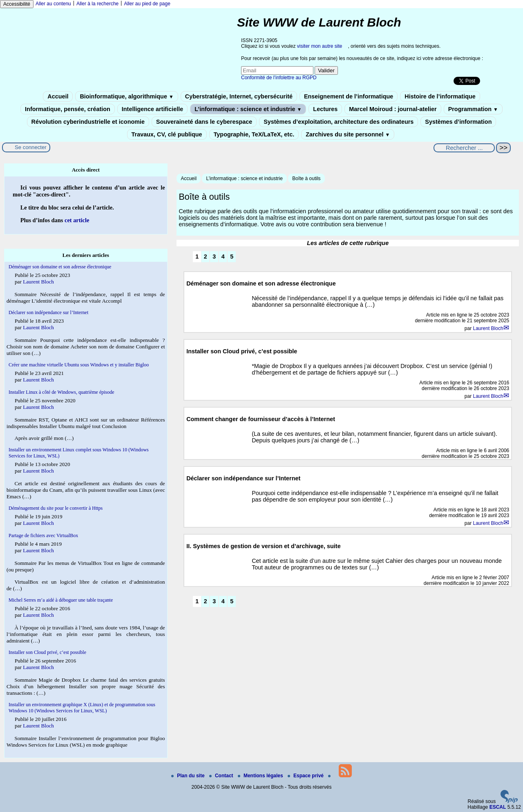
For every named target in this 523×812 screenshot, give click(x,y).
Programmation (473, 109)
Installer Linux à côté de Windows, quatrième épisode (61, 392)
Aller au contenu (53, 4)
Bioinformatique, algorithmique (126, 96)
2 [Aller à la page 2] (206, 257)
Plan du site (189, 776)
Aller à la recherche (97, 4)
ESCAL (498, 807)
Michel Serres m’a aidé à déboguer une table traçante (61, 600)
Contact (222, 776)
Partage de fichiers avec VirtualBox (43, 535)
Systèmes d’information (458, 122)
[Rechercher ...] (464, 148)
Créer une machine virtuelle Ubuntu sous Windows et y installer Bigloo (79, 365)
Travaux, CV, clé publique (167, 134)
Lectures (325, 109)
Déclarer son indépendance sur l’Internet (48, 312)
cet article (77, 220)
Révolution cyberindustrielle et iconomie (88, 122)
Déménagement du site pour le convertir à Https (56, 508)
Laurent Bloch (488, 328)
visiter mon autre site (320, 46)
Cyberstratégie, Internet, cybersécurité (239, 96)
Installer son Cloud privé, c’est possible (47, 652)
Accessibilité (17, 4)
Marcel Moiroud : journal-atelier (393, 109)
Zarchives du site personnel (348, 134)
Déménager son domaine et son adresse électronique (60, 267)
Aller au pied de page (147, 4)
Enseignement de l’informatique (349, 96)
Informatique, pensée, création (68, 109)
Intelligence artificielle (152, 109)
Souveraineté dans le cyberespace (204, 122)
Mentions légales (261, 776)
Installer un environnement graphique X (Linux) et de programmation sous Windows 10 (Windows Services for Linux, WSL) (82, 708)
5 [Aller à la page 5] (232, 257)
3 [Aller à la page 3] (214, 257)
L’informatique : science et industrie (248, 109)
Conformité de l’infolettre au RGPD (279, 78)
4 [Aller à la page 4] (223, 257)
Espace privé (306, 776)
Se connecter (31, 147)
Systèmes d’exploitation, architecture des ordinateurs (339, 122)
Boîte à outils (306, 178)
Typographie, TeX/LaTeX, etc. (254, 134)
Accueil (58, 96)
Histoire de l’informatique (440, 96)
